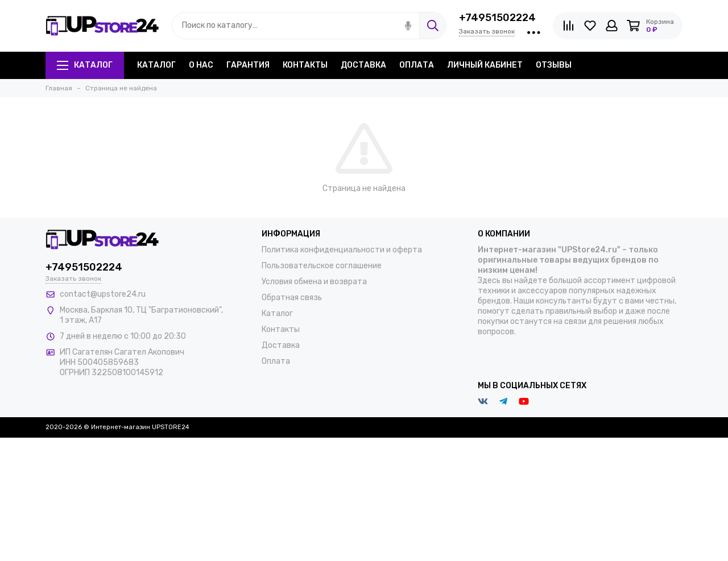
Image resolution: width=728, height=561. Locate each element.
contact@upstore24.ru (103, 294)
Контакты (305, 65)
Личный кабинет (485, 65)
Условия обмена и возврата (314, 282)
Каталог (85, 65)
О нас (201, 65)
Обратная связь (292, 298)
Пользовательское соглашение (322, 266)
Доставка (363, 65)
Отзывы (554, 65)
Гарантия (248, 65)
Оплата (417, 65)
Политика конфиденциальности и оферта (342, 250)
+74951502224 (497, 18)
